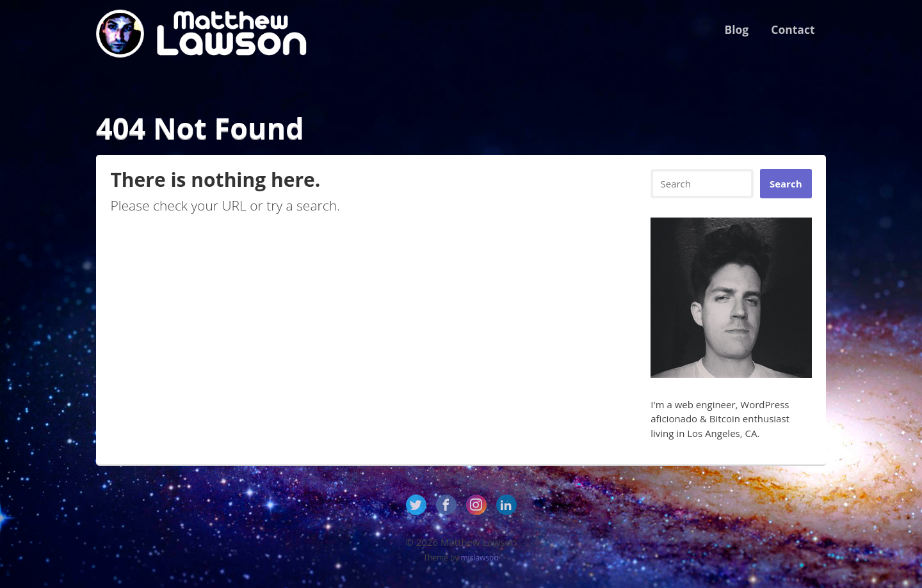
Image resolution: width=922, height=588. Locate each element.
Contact (793, 29)
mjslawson (480, 558)
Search (786, 184)
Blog (736, 29)
